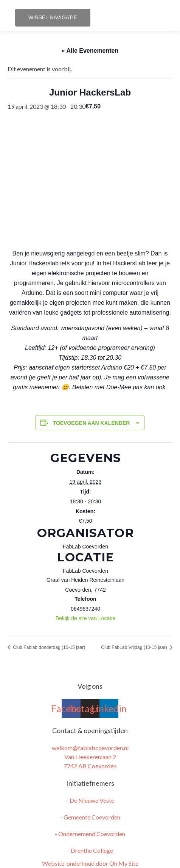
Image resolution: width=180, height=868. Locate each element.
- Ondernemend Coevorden (90, 834)
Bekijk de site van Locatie (85, 618)
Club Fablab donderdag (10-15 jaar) (48, 647)
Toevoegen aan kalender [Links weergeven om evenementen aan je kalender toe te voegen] (92, 423)
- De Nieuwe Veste (90, 800)
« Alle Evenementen (90, 51)
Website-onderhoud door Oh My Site (90, 863)
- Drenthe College (90, 850)
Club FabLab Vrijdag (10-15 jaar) (135, 647)
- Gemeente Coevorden (90, 817)
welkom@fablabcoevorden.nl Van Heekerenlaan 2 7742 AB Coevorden (90, 757)
